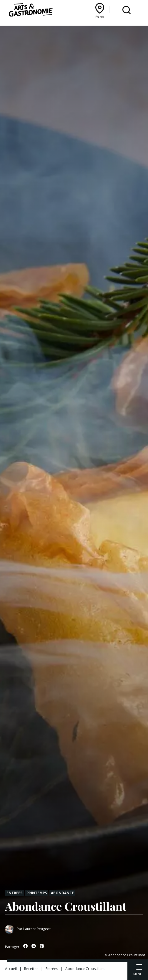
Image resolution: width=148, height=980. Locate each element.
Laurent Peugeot (37, 929)
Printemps (37, 893)
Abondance (62, 893)
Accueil (11, 969)
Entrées (14, 893)
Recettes (31, 969)
